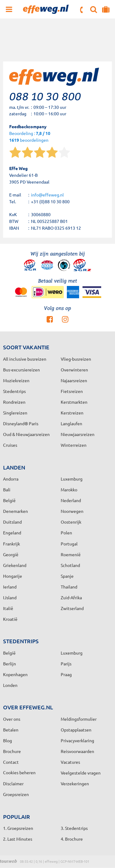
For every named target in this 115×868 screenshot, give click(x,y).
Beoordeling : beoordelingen (30, 137)
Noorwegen (72, 511)
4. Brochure (72, 839)
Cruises (10, 445)
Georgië (11, 554)
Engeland (12, 533)
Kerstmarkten (74, 402)
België (9, 500)
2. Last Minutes (18, 839)
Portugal (69, 544)
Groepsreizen (16, 794)
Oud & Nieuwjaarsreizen (26, 434)
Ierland (10, 587)
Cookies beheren (19, 772)
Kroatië (10, 619)
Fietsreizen (72, 391)
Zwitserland (72, 608)
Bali (7, 489)
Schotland (70, 565)
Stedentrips (14, 391)
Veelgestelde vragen (81, 773)
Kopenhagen (15, 674)
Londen (10, 685)
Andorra (11, 479)
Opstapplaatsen (76, 730)
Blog (8, 740)
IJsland (10, 597)
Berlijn (10, 664)
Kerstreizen (72, 413)
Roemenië (71, 554)
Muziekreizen (16, 380)
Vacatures (70, 762)
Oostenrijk (71, 522)
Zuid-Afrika (71, 597)
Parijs (66, 664)
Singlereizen (15, 413)
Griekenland (15, 565)
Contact (11, 762)
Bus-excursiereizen (21, 370)
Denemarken (15, 511)
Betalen (11, 730)
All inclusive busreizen (25, 359)
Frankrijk (11, 544)
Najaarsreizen (74, 380)
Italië (8, 608)
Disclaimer (13, 783)
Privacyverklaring (77, 740)
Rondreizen (14, 402)
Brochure (12, 751)
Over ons (12, 719)
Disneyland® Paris (21, 423)
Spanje (67, 576)
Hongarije (13, 576)
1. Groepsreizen (18, 828)
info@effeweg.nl (47, 195)
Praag (66, 674)
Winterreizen (74, 445)
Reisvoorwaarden (77, 751)
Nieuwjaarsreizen (78, 434)
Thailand (69, 587)
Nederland (71, 500)
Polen (66, 533)
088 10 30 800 (82, 10)
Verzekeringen (75, 783)
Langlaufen (71, 423)
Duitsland (12, 522)
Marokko (69, 489)
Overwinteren (74, 370)
